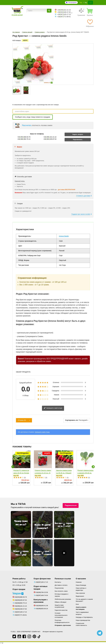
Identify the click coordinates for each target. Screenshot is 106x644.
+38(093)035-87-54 (20, 597)
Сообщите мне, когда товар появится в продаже (33, 117)
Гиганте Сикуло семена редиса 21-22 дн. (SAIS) (43, 473)
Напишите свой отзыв (53, 408)
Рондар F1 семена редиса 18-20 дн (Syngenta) (21, 473)
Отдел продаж (19, 589)
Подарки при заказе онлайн (81, 214)
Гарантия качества (61, 610)
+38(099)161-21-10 (20, 603)
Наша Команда (81, 585)
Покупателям (59, 588)
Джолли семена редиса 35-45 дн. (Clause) (64, 472)
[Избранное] (90, 23)
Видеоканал (80, 596)
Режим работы (19, 579)
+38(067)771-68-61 (20, 612)
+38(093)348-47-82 (20, 606)
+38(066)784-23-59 (42, 592)
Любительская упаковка (63, 599)
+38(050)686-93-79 (20, 594)
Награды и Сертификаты (84, 617)
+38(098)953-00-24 (42, 609)
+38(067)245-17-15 (20, 609)
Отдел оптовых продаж (41, 588)
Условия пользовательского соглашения (61, 615)
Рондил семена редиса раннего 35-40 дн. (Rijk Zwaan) (86, 473)
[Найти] (49, 11)
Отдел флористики (42, 579)
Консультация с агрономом (41, 601)
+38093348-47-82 (64, 12)
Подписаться (71, 505)
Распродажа (72, 2)
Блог (77, 604)
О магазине (81, 579)
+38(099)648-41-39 (42, 606)
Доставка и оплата (61, 585)
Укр (86, 3)
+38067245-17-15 (64, 14)
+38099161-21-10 (64, 10)
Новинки (79, 582)
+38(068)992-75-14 (20, 600)
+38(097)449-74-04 (42, 595)
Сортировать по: (72, 420)
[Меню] (90, 3)
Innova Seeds (64, 236)
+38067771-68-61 (64, 17)
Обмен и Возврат (61, 602)
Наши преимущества (83, 620)
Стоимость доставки (83, 196)
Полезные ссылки (63, 579)
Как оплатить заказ (61, 591)
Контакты (58, 582)
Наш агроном (80, 593)
